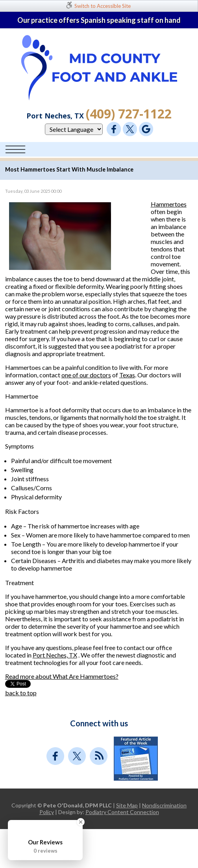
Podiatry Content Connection (122, 812)
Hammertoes (169, 204)
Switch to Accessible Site (103, 6)
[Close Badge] (81, 822)
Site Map (127, 805)
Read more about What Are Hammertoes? (62, 676)
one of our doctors (86, 375)
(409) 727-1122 (129, 114)
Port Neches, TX (55, 655)
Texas (127, 375)
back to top (21, 693)
